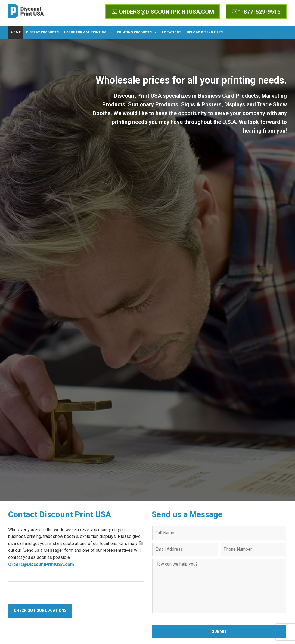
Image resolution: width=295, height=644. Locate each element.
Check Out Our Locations (40, 611)
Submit (219, 631)
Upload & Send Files (205, 32)
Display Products (42, 32)
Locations (172, 32)
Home (16, 32)
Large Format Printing (88, 32)
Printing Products (137, 32)
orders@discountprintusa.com (163, 12)
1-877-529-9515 (256, 12)
